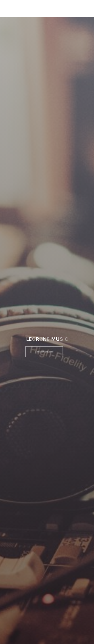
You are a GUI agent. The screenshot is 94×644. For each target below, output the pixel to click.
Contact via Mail (43, 352)
